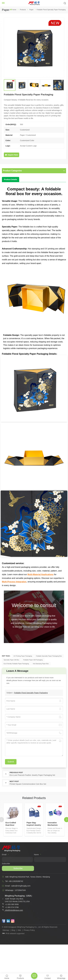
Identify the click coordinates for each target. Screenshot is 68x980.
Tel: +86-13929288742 (14, 881)
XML (19, 930)
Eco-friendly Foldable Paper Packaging (16, 664)
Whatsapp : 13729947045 (15, 890)
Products (23, 10)
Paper (31, 10)
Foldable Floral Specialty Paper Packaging (31, 693)
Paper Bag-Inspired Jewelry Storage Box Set (34, 824)
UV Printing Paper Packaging (23, 656)
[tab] (11, 179)
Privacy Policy (29, 930)
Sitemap (6, 930)
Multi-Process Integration (14, 582)
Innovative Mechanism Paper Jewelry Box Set (54, 824)
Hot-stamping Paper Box (41, 664)
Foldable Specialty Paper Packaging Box (49, 656)
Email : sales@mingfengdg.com (18, 886)
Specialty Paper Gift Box (11, 660)
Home (13, 10)
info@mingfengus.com (14, 910)
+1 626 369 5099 (10, 904)
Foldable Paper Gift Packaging (33, 660)
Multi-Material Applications (40, 574)
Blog (13, 930)
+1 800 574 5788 (11, 907)
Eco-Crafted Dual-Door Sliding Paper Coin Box (11, 824)
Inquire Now (12, 155)
